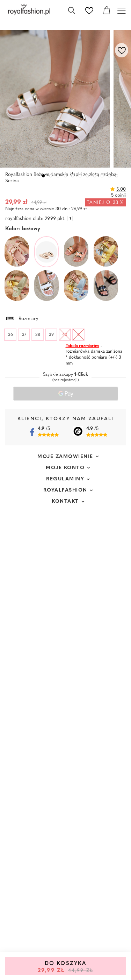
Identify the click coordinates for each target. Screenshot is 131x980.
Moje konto (65, 468)
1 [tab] (43, 176)
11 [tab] (117, 176)
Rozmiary (22, 318)
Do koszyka (65, 967)
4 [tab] (65, 176)
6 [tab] (80, 176)
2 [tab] (51, 176)
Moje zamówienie (65, 457)
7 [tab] (88, 176)
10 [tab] (110, 176)
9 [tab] (102, 176)
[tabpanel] (57, 99)
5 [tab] (73, 176)
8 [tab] (95, 176)
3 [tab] (58, 176)
